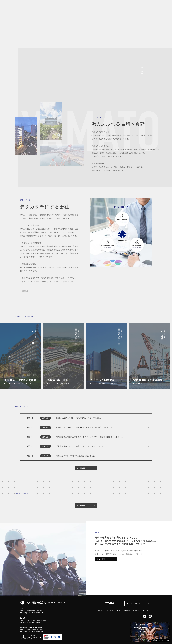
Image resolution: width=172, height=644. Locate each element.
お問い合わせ (147, 610)
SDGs (118, 610)
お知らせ (136, 610)
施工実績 (110, 610)
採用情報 (127, 610)
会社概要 (101, 610)
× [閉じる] (168, 624)
